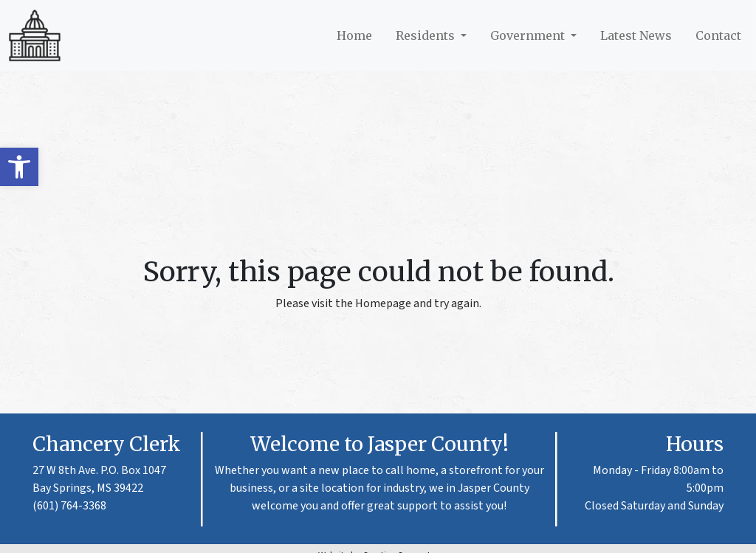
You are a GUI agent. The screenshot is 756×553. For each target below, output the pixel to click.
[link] (19, 167)
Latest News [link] (636, 35)
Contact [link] (718, 35)
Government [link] (529, 35)
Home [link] (354, 35)
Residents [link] (427, 35)
